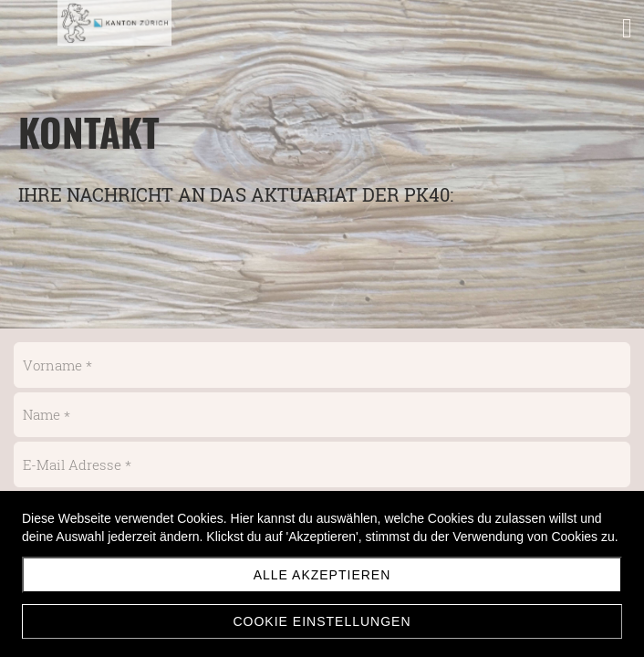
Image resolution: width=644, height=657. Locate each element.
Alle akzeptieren (322, 575)
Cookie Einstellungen (322, 621)
